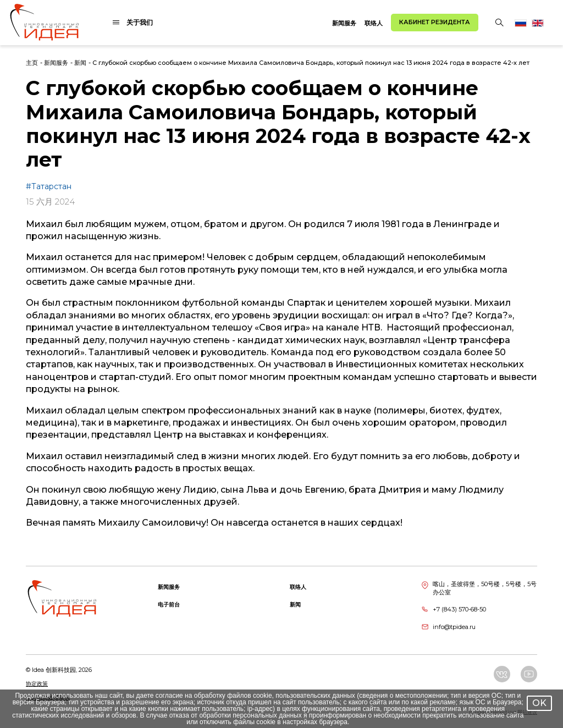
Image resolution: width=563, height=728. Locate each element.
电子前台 (169, 605)
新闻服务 (344, 23)
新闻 (80, 63)
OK (539, 703)
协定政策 (37, 684)
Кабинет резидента (435, 22)
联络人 (374, 23)
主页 (32, 63)
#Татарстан (49, 186)
